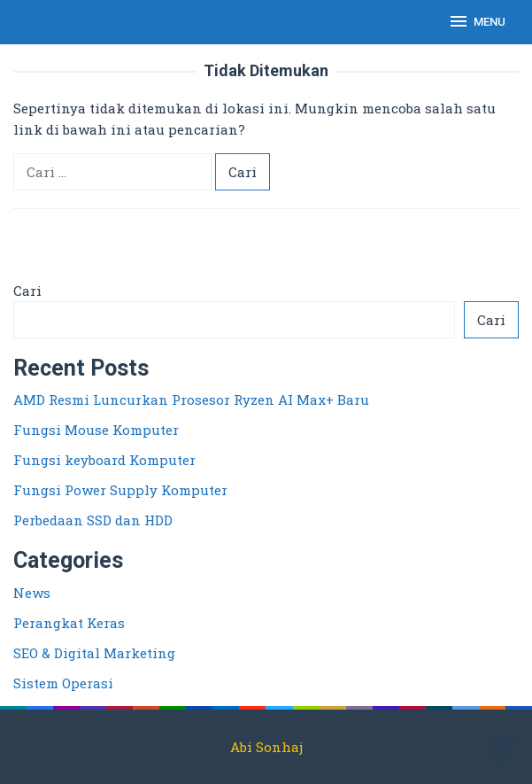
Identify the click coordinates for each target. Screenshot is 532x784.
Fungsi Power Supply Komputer (120, 490)
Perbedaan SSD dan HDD (93, 520)
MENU (477, 21)
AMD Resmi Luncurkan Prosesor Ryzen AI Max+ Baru (191, 400)
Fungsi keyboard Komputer (104, 460)
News (32, 593)
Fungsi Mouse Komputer (96, 430)
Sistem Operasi (63, 683)
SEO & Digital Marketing (94, 653)
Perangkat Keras (69, 623)
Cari (27, 291)
